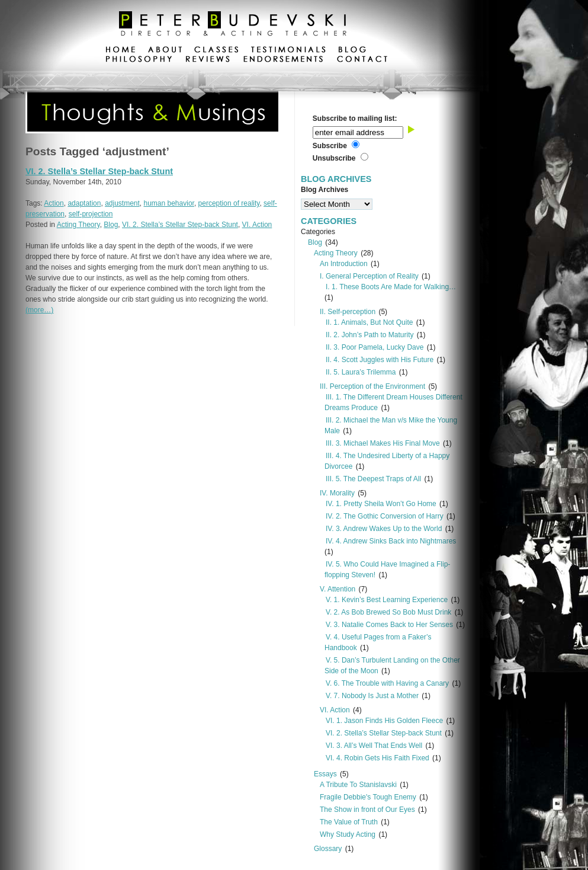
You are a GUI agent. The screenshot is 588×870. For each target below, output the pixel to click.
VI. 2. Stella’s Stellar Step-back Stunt (99, 171)
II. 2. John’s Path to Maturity (370, 335)
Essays (325, 774)
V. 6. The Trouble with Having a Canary (387, 683)
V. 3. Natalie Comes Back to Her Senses (389, 625)
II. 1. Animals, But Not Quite (369, 322)
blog (352, 51)
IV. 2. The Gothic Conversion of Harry (385, 516)
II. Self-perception (348, 312)
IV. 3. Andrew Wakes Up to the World (384, 529)
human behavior (169, 203)
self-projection (91, 214)
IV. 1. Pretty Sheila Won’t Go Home (381, 504)
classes (216, 51)
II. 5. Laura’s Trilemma (361, 372)
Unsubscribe (334, 158)
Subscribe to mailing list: (355, 119)
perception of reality (229, 203)
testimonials (288, 51)
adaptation (84, 203)
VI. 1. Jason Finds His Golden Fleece (384, 721)
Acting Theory (78, 225)
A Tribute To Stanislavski (358, 785)
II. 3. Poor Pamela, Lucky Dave (375, 347)
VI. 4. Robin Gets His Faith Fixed (377, 758)
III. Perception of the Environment (372, 386)
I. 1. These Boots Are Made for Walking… (391, 287)
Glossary (328, 849)
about (165, 51)
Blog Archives (324, 190)
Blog (111, 225)
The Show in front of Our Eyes (367, 810)
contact (362, 60)
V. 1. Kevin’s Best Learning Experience (387, 600)
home (121, 51)
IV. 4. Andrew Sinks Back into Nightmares (391, 541)
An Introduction (344, 264)
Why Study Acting (348, 834)
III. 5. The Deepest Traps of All (373, 479)
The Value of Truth (349, 822)
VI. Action (257, 225)
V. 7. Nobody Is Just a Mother (372, 696)
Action (54, 203)
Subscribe (330, 146)
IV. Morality (337, 493)
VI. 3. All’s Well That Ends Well (374, 746)
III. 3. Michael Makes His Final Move (383, 443)
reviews (208, 60)
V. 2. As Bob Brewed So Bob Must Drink (388, 612)
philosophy (139, 60)
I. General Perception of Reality (369, 276)
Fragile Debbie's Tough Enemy (368, 797)
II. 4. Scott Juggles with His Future (380, 360)
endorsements (283, 60)
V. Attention (338, 589)
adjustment (122, 203)
